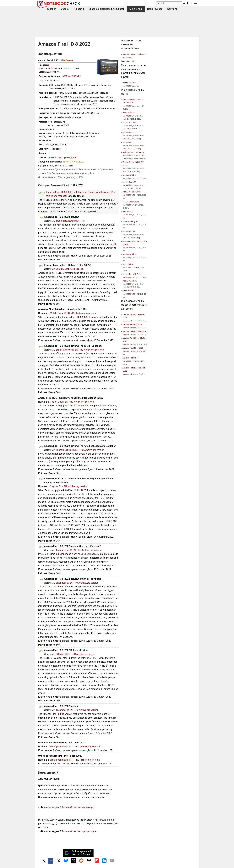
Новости (79, 9)
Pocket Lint (56, 402)
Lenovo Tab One (129, 123)
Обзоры (65, 9)
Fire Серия (67, 60)
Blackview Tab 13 (130, 281)
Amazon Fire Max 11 (131, 358)
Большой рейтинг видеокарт (78, 807)
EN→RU (80, 221)
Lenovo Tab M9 (129, 231)
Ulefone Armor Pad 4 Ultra (133, 152)
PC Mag (60, 654)
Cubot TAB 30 (128, 291)
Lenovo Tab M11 (129, 182)
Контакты (173, 9)
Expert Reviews (64, 350)
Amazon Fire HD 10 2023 (133, 348)
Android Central (64, 450)
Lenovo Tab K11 (129, 132)
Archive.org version (86, 313)
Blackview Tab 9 (129, 175)
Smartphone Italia (59, 747)
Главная (52, 9)
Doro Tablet (127, 212)
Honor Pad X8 (128, 264)
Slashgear (61, 583)
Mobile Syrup (57, 313)
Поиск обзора (155, 9)
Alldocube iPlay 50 (130, 221)
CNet (53, 486)
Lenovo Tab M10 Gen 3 (132, 274)
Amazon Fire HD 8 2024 (132, 324)
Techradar (61, 710)
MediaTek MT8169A (48, 69)
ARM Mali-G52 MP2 (72, 76)
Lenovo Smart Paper (131, 202)
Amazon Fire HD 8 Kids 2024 (134, 331)
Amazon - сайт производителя (63, 158)
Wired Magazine (64, 269)
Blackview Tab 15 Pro (131, 192)
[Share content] (44, 861)
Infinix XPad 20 (129, 113)
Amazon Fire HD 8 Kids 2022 (134, 54)
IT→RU (76, 747)
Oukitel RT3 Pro (129, 83)
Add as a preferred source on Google (78, 853)
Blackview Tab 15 (130, 254)
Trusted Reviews (64, 221)
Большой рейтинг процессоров (79, 831)
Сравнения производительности (107, 9)
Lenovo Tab (127, 142)
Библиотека (136, 9)
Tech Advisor (62, 550)
